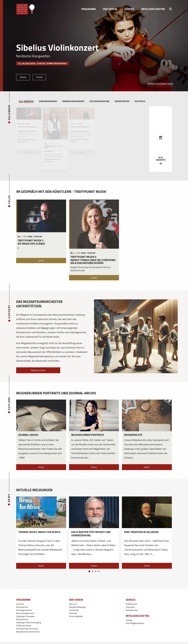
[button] (88, 9)
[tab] (26, 101)
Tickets (39, 77)
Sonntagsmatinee (160, 84)
